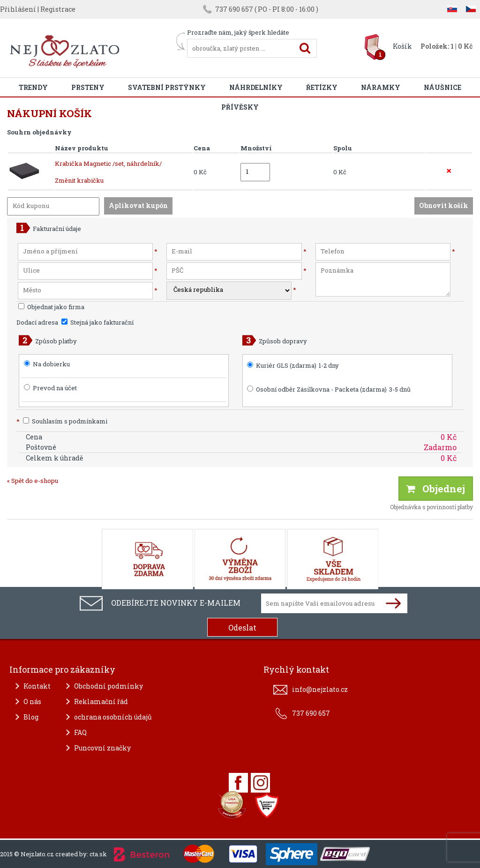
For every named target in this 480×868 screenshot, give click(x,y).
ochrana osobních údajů (113, 717)
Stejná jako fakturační (97, 322)
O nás (32, 701)
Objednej (436, 489)
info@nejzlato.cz (320, 689)
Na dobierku (51, 364)
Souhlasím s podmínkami (62, 421)
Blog (31, 717)
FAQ (80, 732)
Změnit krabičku (79, 180)
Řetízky (322, 87)
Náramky (381, 87)
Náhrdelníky (256, 87)
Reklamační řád (101, 701)
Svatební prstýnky (167, 87)
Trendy (33, 87)
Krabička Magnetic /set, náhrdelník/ (108, 163)
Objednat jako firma (51, 307)
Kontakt (37, 686)
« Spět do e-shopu (33, 481)
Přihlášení (18, 9)
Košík (402, 46)
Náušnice (442, 87)
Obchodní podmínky (109, 686)
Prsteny (88, 87)
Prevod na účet (55, 388)
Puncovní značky (102, 748)
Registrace (58, 9)
